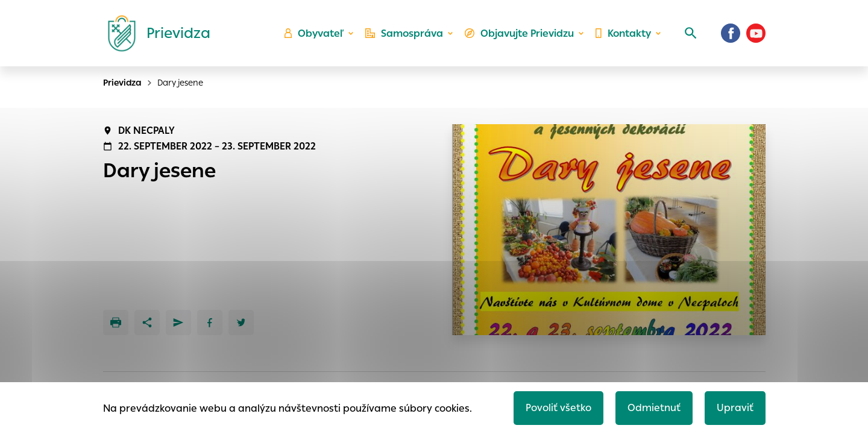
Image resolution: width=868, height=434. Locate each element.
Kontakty (623, 33)
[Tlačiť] (116, 322)
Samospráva (404, 33)
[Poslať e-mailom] (178, 322)
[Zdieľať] (147, 322)
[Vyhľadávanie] (691, 33)
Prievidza (122, 83)
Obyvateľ (314, 33)
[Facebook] (731, 33)
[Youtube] (756, 33)
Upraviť (735, 408)
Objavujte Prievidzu (519, 33)
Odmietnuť (654, 408)
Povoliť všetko (558, 408)
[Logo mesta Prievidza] (154, 33)
